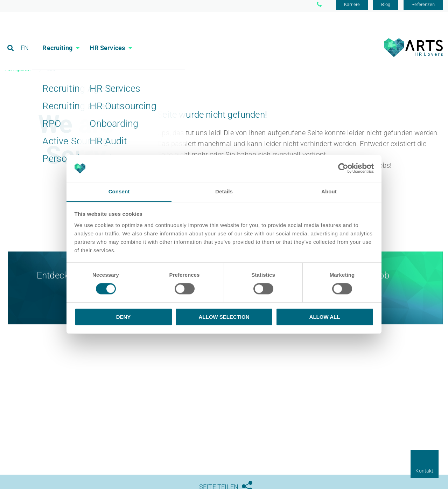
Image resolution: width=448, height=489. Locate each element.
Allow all (325, 317)
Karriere (352, 8)
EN (25, 37)
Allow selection (224, 317)
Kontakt (424, 471)
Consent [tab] (119, 191)
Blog (386, 8)
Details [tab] (224, 191)
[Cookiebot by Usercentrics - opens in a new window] (343, 168)
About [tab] (329, 191)
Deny (124, 317)
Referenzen (423, 8)
